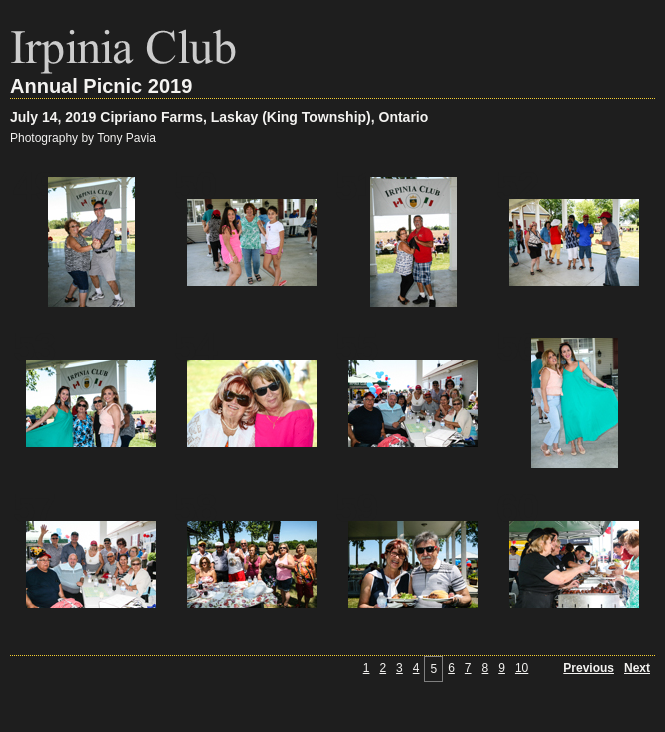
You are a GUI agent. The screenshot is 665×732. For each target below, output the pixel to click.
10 (521, 668)
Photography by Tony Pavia (83, 138)
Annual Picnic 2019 (101, 86)
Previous (588, 668)
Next (637, 668)
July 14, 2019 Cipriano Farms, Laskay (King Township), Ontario (219, 117)
